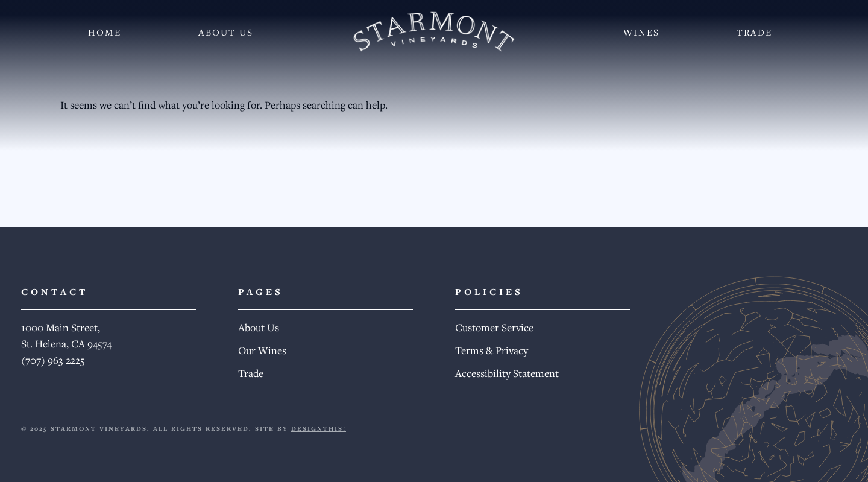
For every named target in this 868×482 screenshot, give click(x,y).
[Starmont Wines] (434, 32)
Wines (641, 32)
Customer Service (494, 327)
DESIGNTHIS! (319, 428)
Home (105, 32)
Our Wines (262, 350)
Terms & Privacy (492, 350)
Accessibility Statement (507, 373)
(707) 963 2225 (53, 360)
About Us (226, 32)
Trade (754, 32)
